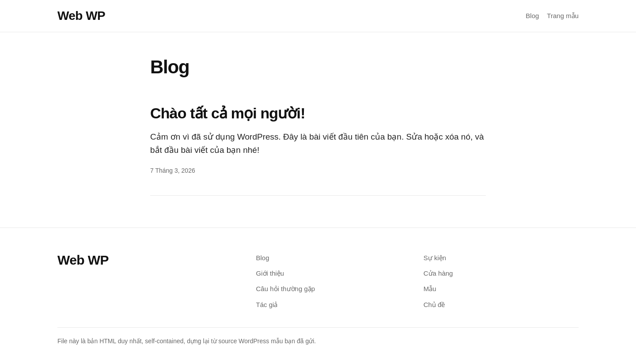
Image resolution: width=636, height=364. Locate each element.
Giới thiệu (270, 273)
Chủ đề (434, 305)
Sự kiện (435, 258)
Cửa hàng (438, 273)
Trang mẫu (563, 16)
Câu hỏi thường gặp (286, 289)
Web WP (81, 16)
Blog (532, 16)
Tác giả (267, 305)
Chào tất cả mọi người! (228, 113)
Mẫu (430, 289)
